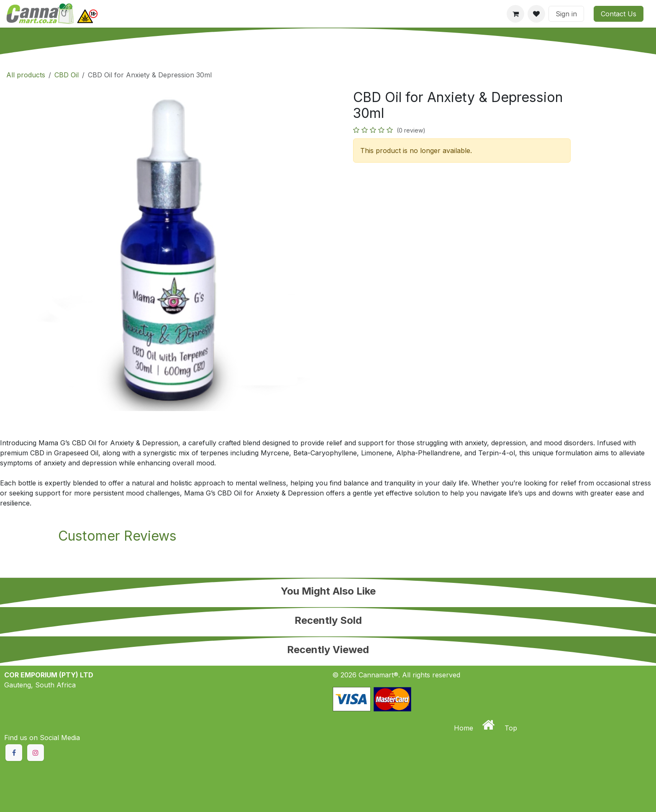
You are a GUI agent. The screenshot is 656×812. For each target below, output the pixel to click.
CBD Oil (67, 75)
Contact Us (619, 14)
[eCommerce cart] (515, 14)
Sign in (566, 14)
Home (465, 728)
